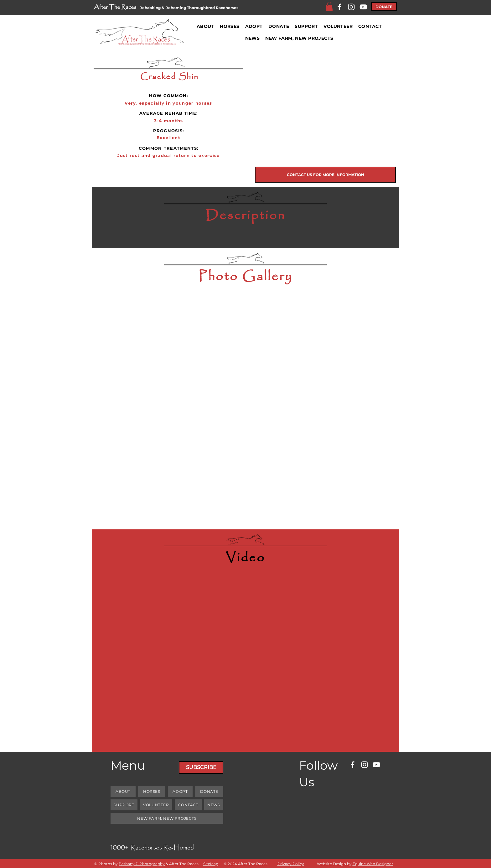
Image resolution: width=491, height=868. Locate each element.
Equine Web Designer (373, 864)
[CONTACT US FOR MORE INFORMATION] (325, 175)
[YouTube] (363, 7)
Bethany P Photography (142, 864)
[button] (329, 6)
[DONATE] (384, 7)
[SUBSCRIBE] (201, 767)
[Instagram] (351, 7)
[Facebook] (339, 7)
